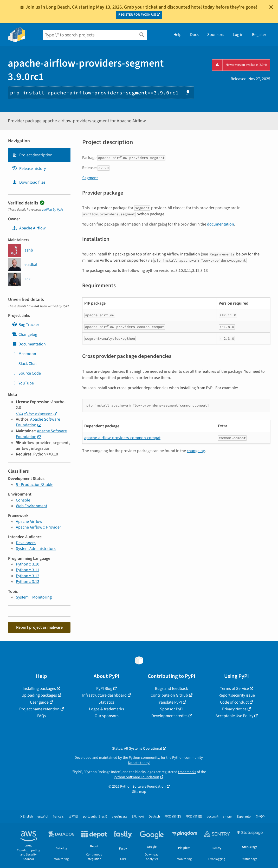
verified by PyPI (52, 210)
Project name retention (39, 709)
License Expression (40, 414)
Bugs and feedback (172, 689)
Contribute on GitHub (169, 695)
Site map (139, 792)
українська (119, 817)
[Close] (271, 7)
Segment (90, 178)
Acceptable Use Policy (234, 716)
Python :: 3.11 (28, 570)
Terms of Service (234, 689)
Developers (26, 543)
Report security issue (237, 695)
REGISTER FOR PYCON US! (137, 15)
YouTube (23, 383)
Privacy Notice (234, 709)
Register (259, 35)
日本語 (73, 817)
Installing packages (39, 689)
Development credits (169, 716)
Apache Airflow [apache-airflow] (29, 228)
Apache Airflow (29, 522)
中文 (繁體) (194, 817)
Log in (238, 35)
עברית (228, 817)
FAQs (42, 716)
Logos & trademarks (106, 709)
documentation (221, 224)
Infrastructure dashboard (104, 695)
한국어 (260, 817)
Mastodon (24, 354)
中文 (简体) (173, 817)
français (58, 817)
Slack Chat (24, 364)
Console (23, 500)
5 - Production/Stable (35, 485)
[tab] (39, 155)
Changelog (25, 335)
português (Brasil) (95, 817)
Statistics (106, 702)
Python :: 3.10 (28, 564)
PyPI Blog (104, 689)
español (43, 817)
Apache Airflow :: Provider (38, 527)
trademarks (187, 772)
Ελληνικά (138, 817)
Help (177, 35)
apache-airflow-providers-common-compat (122, 438)
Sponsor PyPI (172, 709)
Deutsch (154, 817)
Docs (194, 35)
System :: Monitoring (34, 597)
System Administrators (36, 549)
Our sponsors (107, 716)
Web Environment (31, 506)
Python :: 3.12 (28, 576)
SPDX (19, 414)
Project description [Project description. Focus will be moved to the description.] (32, 155)
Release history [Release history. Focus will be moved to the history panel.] (29, 169)
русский (213, 817)
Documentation (29, 344)
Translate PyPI (169, 702)
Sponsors (216, 35)
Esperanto (244, 817)
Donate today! (139, 763)
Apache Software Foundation (38, 422)
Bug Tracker (26, 325)
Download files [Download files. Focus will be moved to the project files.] (29, 182)
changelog (196, 451)
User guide (39, 702)
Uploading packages (39, 695)
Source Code (26, 373)
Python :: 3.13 (28, 582)
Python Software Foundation (136, 777)
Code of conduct (234, 702)
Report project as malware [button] (39, 627)
